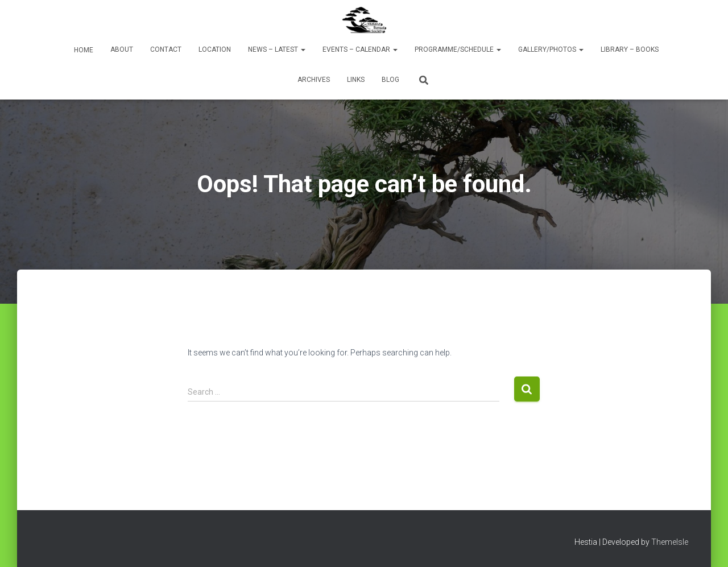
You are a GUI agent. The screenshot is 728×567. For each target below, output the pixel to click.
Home (83, 50)
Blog (390, 80)
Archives (314, 80)
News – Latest (277, 49)
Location (215, 49)
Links (356, 80)
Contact (166, 49)
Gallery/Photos (551, 49)
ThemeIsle (670, 542)
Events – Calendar (360, 49)
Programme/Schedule (458, 49)
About (122, 49)
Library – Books (630, 49)
